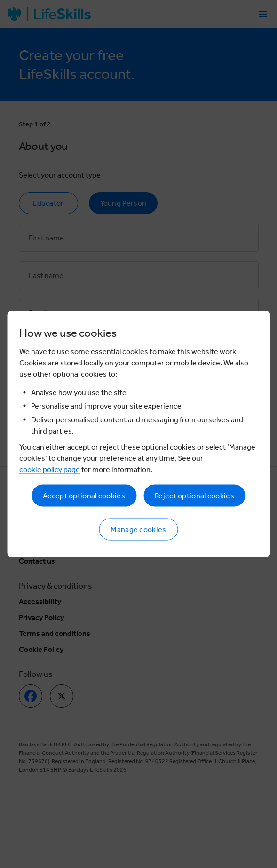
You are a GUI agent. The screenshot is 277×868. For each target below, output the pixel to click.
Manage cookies (138, 530)
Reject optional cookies (194, 496)
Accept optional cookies (84, 496)
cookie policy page (50, 469)
